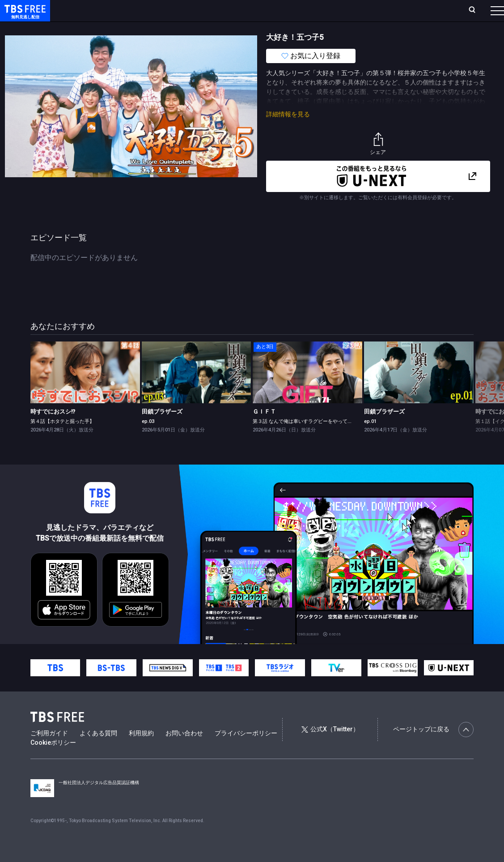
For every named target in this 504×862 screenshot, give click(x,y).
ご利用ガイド (49, 751)
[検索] (414, 11)
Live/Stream (209, 5)
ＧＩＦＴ (264, 429)
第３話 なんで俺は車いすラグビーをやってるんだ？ (310, 439)
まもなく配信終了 (137, 28)
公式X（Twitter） (330, 747)
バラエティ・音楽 (223, 28)
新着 (97, 28)
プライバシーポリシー (246, 751)
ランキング (169, 10)
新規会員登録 (378, 10)
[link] (85, 390)
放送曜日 (134, 10)
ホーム (104, 10)
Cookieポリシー (53, 760)
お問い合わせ (184, 751)
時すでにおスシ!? (53, 429)
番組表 (479, 10)
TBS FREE (24, 16)
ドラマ (180, 28)
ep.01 (370, 439)
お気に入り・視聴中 (265, 10)
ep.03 (148, 439)
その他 (355, 28)
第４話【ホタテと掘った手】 (62, 439)
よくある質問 (98, 751)
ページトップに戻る (433, 747)
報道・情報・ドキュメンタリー (296, 28)
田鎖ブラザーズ (162, 429)
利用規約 (141, 751)
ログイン (335, 10)
